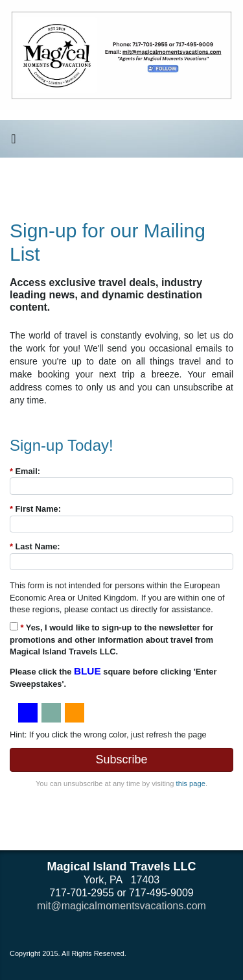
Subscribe (121, 759)
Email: (25, 471)
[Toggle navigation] (14, 142)
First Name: (35, 509)
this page (191, 783)
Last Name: (35, 546)
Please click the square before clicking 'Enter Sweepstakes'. (113, 677)
